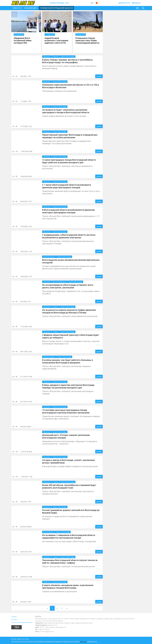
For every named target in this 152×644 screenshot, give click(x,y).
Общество (47, 57)
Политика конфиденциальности (22, 622)
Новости (17, 8)
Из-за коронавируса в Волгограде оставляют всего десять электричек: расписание (68, 286)
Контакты (15, 619)
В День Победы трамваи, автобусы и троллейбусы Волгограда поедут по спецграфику (67, 61)
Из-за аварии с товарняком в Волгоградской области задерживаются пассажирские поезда (69, 536)
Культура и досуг (49, 257)
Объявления (30, 8)
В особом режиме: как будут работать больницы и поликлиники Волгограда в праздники (68, 361)
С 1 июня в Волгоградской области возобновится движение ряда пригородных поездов (67, 186)
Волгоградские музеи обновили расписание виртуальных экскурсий (71, 261)
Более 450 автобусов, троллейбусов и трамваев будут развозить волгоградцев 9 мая (69, 486)
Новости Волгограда (67, 57)
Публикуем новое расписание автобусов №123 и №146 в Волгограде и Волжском (70, 86)
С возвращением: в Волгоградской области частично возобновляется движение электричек (69, 236)
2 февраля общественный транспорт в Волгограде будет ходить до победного (71, 336)
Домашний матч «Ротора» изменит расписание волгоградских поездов (66, 436)
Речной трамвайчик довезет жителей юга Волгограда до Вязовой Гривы (71, 511)
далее (99, 76)
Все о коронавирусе (59, 282)
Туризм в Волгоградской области (56, 8)
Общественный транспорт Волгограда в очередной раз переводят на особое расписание (70, 136)
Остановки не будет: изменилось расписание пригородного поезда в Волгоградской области (66, 111)
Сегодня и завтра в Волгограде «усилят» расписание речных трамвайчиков (68, 461)
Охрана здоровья (49, 357)
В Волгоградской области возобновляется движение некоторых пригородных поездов (68, 211)
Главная (14, 617)
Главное (55, 57)
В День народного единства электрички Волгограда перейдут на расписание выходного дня (68, 386)
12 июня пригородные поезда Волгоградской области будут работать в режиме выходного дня (69, 161)
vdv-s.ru (83, 641)
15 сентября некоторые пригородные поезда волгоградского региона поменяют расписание (66, 411)
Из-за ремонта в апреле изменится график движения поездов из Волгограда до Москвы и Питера (69, 311)
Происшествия (48, 532)
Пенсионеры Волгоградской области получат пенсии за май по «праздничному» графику (70, 561)
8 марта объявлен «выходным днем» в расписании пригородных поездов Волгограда (68, 586)
